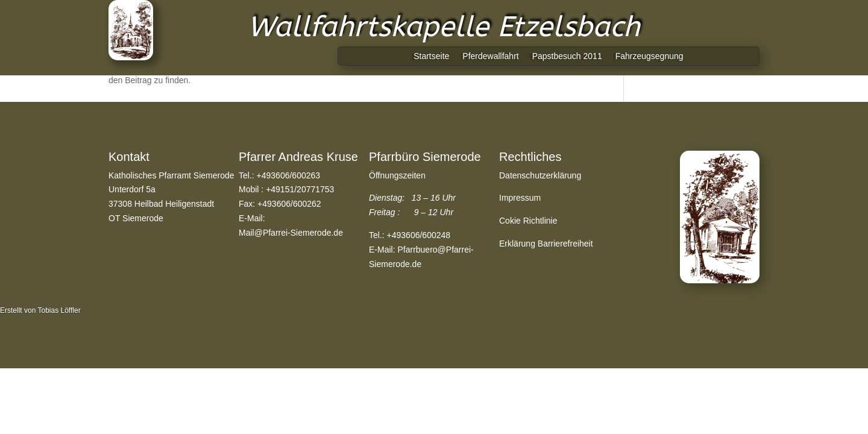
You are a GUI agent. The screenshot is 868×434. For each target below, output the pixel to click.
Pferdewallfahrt (490, 56)
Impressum (520, 198)
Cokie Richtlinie (528, 221)
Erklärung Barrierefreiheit (546, 244)
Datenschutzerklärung (540, 175)
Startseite (431, 56)
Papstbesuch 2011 (567, 56)
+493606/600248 (419, 235)
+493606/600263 (289, 175)
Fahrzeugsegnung (649, 56)
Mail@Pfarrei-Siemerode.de (291, 233)
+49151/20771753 (300, 189)
